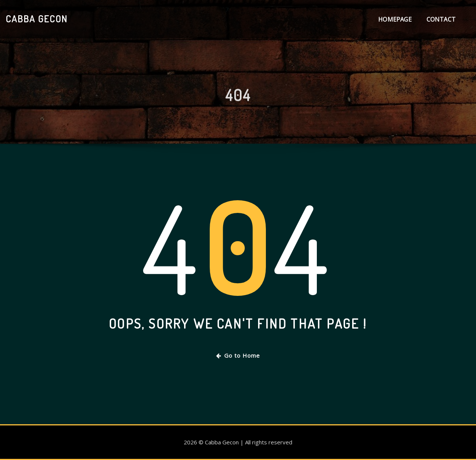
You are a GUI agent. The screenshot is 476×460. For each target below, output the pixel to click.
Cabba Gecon (37, 19)
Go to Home (238, 355)
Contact (441, 19)
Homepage (395, 19)
